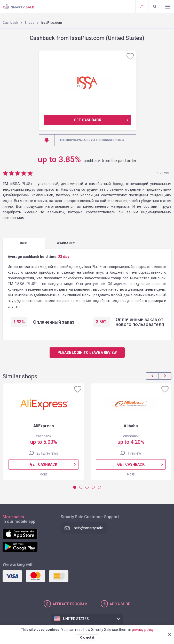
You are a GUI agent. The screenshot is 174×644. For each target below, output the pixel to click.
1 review (134, 453)
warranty (66, 243)
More (43, 475)
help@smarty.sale (88, 528)
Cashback (10, 23)
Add (120, 604)
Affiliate (70, 604)
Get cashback (88, 120)
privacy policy (143, 630)
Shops (29, 23)
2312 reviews (47, 453)
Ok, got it (87, 637)
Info (24, 243)
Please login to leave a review (87, 353)
